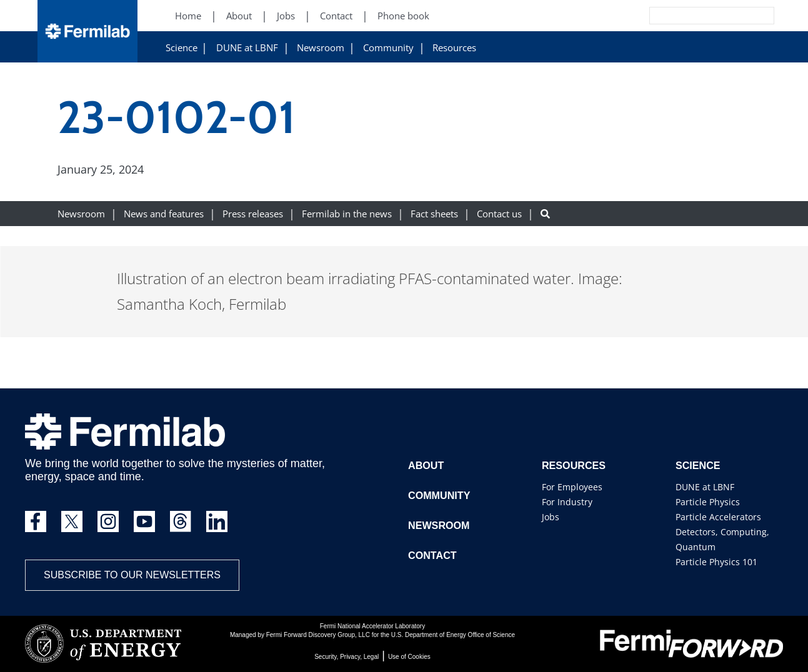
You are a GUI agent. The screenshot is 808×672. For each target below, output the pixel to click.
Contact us (499, 214)
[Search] (684, 16)
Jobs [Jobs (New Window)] (286, 16)
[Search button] (545, 214)
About (426, 466)
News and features (164, 214)
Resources (454, 48)
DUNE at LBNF (247, 48)
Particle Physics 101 (716, 562)
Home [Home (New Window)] (188, 16)
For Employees (572, 487)
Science (182, 48)
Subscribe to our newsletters (132, 575)
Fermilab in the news (347, 214)
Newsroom (321, 48)
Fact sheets (434, 214)
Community (388, 48)
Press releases (253, 214)
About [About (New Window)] (239, 16)
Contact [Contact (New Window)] (336, 16)
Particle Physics (708, 502)
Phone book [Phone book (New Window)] (403, 16)
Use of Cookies (409, 657)
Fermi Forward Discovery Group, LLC (318, 635)
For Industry (567, 502)
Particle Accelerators (718, 517)
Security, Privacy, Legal (347, 657)
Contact (432, 556)
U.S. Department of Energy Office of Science (453, 635)
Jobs (551, 517)
